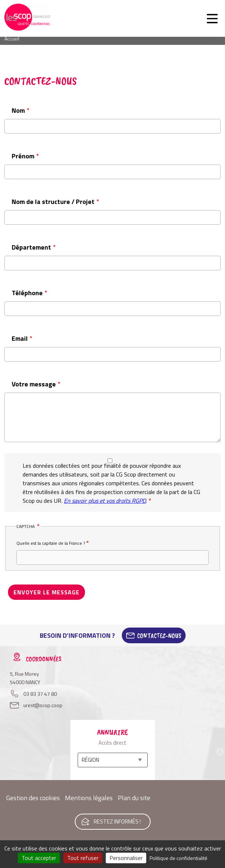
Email (20, 338)
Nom (18, 110)
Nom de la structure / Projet (53, 202)
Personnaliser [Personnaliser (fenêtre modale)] (126, 858)
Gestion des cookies (33, 798)
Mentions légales (89, 798)
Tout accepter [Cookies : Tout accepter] (39, 858)
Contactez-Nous (159, 636)
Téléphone (27, 293)
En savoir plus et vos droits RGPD (105, 501)
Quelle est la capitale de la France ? (51, 543)
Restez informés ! (117, 821)
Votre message (34, 384)
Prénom (23, 156)
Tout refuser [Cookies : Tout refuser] (83, 858)
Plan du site (134, 798)
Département (31, 247)
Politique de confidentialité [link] (179, 858)
